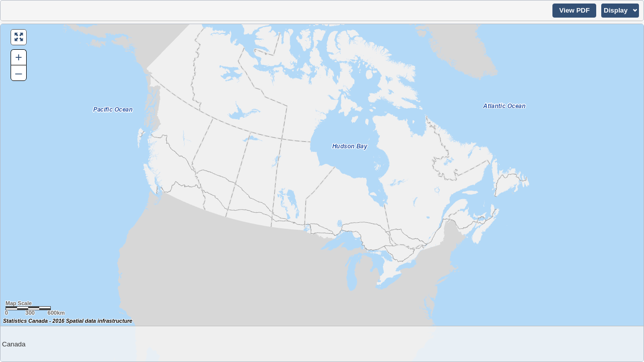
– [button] (18, 73)
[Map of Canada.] (322, 193)
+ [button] (19, 57)
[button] (574, 11)
